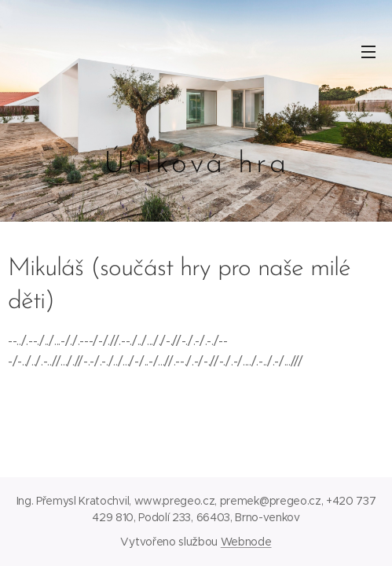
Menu (368, 52)
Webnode (246, 542)
